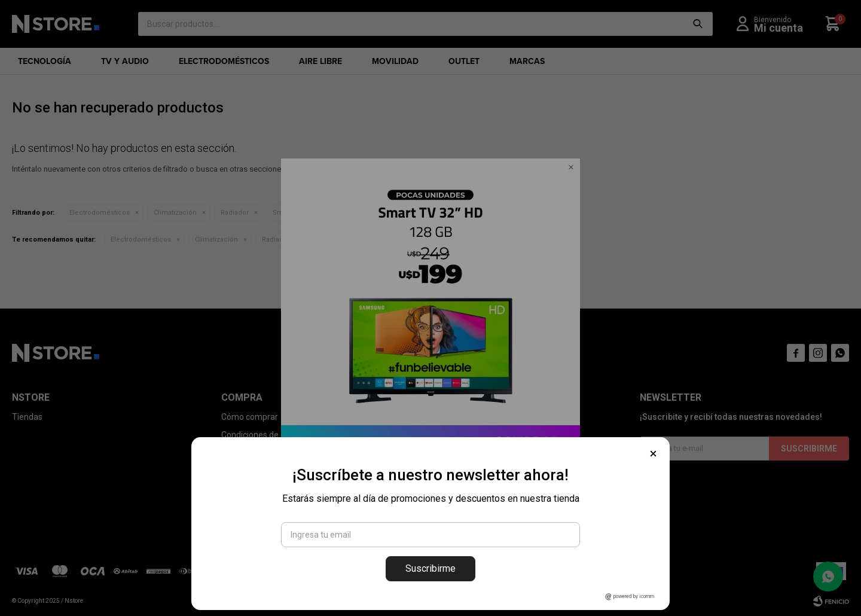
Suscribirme (430, 568)
